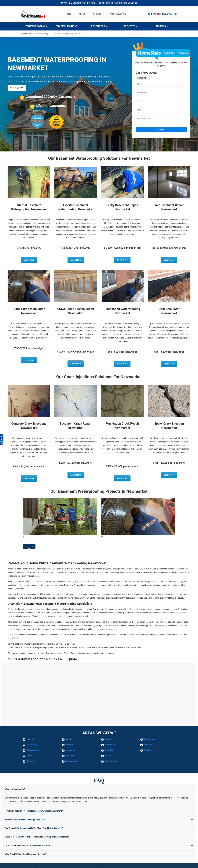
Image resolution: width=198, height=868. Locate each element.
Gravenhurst (111, 761)
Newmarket (110, 745)
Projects (130, 26)
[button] (26, 546)
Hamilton (31, 739)
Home (68, 14)
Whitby (69, 739)
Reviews (162, 26)
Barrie (30, 756)
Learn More (29, 260)
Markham (70, 756)
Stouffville (110, 750)
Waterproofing (36, 26)
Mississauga (33, 745)
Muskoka (148, 750)
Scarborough (33, 750)
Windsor (148, 745)
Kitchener (70, 750)
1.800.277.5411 (169, 14)
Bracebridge (150, 739)
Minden (69, 745)
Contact (97, 14)
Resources (99, 26)
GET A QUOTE (17, 88)
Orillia (108, 756)
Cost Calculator (117, 14)
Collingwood (72, 761)
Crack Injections (68, 26)
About (82, 14)
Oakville (109, 739)
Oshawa (31, 761)
